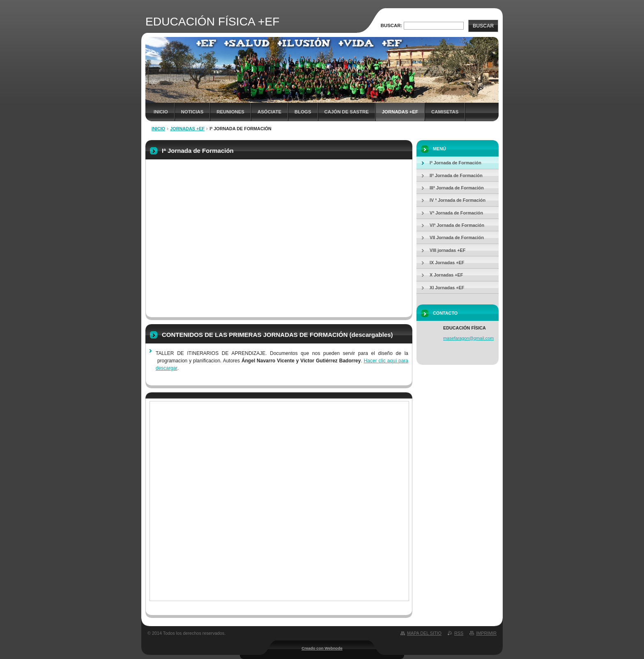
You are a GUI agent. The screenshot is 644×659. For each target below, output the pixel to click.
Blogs (303, 112)
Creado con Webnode (322, 648)
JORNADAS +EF (400, 112)
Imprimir (486, 633)
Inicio (161, 112)
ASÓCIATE (269, 112)
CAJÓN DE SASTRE (347, 112)
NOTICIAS (192, 112)
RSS (459, 633)
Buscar (483, 26)
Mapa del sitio (424, 633)
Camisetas (445, 112)
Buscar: (392, 25)
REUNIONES (230, 112)
